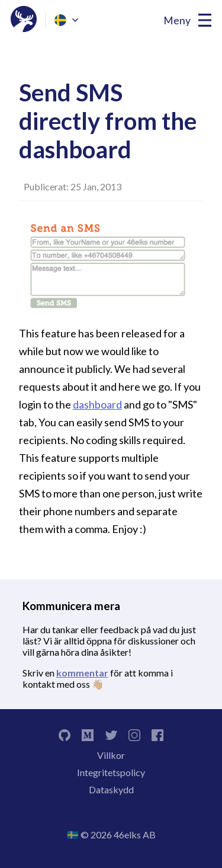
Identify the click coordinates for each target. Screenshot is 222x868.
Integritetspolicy (111, 772)
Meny (177, 20)
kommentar (82, 673)
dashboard (97, 404)
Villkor (111, 755)
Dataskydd (111, 789)
